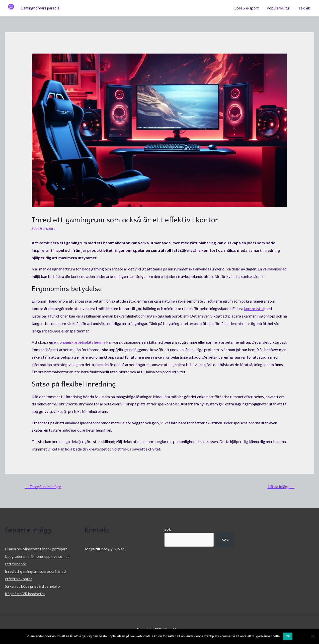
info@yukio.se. (113, 549)
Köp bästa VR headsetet (26, 594)
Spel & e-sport (247, 8)
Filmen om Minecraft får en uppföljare (37, 549)
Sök (168, 530)
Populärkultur (279, 8)
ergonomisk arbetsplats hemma (81, 342)
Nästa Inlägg (279, 487)
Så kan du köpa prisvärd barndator (34, 586)
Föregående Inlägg (45, 487)
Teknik (304, 8)
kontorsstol (254, 309)
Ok (288, 636)
